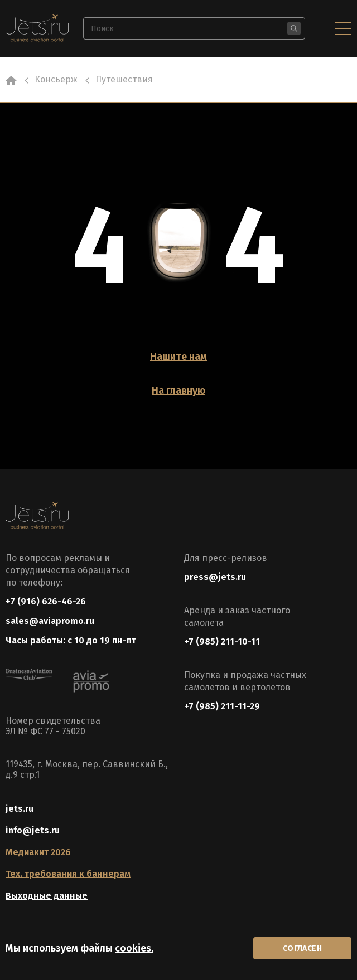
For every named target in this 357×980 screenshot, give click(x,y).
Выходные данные (47, 896)
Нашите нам (178, 357)
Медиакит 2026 (38, 852)
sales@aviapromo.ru (50, 621)
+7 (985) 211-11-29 (222, 706)
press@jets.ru (215, 577)
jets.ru (20, 809)
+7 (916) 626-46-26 (46, 601)
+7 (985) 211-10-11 (222, 642)
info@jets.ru (33, 830)
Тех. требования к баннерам (68, 874)
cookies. (134, 948)
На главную (178, 391)
